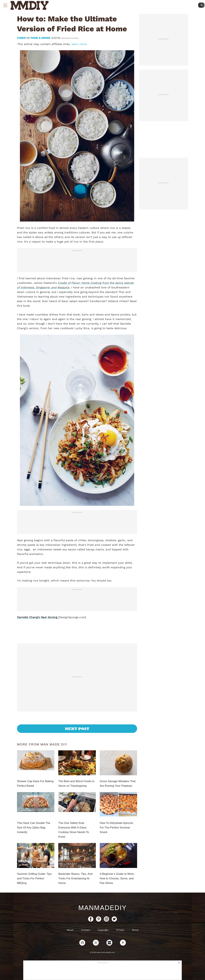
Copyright (103, 930)
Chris (22, 38)
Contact (86, 930)
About (70, 930)
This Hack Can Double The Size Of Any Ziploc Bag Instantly (34, 828)
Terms (135, 930)
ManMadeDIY (102, 908)
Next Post (77, 729)
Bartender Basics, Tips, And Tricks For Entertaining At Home (75, 878)
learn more (79, 44)
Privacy (120, 930)
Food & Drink (40, 38)
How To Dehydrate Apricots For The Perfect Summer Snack (116, 828)
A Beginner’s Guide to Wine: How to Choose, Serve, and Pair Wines (117, 878)
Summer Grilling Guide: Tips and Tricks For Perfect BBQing (34, 878)
